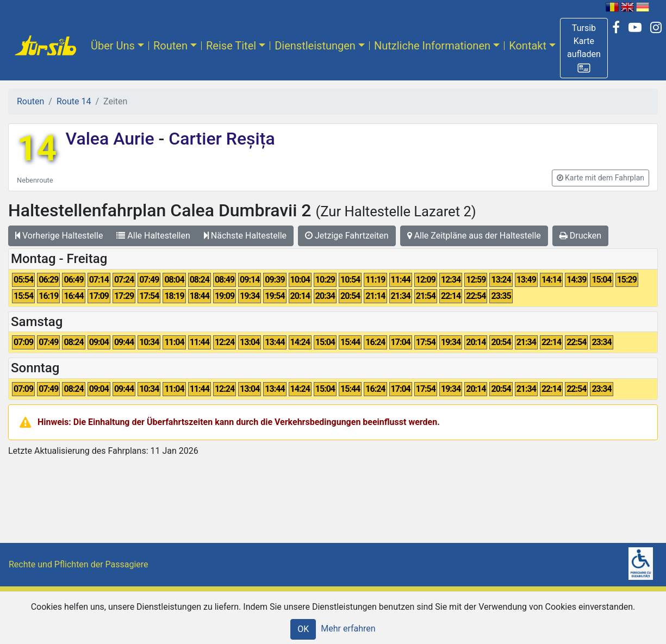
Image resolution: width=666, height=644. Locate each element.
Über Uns (113, 46)
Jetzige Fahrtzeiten (347, 236)
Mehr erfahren (348, 629)
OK (303, 629)
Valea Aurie (112, 139)
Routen (170, 46)
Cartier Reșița (219, 139)
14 (37, 149)
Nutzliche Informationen (432, 46)
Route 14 (74, 101)
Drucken (580, 236)
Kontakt (528, 46)
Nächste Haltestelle (245, 236)
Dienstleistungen (315, 46)
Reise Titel (231, 46)
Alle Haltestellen (153, 236)
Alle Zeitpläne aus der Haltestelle (474, 236)
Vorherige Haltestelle (59, 236)
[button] (584, 48)
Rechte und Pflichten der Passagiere (79, 564)
